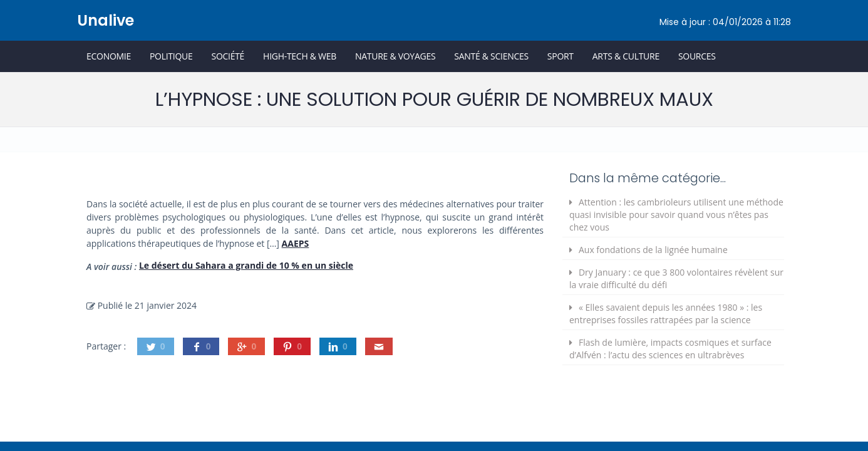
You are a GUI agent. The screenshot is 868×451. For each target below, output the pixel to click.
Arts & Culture (626, 56)
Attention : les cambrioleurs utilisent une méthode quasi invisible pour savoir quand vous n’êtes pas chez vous (676, 215)
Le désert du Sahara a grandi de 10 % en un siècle (246, 265)
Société (228, 56)
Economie (109, 56)
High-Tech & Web (300, 56)
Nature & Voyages (395, 56)
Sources (697, 56)
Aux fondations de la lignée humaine (653, 250)
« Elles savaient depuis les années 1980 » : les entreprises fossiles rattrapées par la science (666, 314)
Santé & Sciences (491, 56)
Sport (561, 56)
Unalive (106, 20)
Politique (171, 56)
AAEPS (296, 243)
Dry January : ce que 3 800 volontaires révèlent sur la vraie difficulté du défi (676, 278)
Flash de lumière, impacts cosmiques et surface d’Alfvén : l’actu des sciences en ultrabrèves (670, 349)
